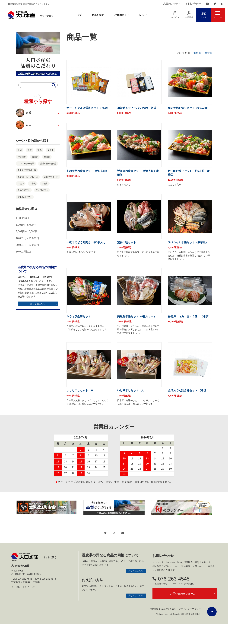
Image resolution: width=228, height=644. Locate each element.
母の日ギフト (24, 190)
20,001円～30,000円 (27, 245)
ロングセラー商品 (26, 164)
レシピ (143, 15)
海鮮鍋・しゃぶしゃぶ (28, 177)
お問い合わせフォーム (183, 613)
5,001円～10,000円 (27, 231)
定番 (23, 113)
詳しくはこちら (38, 304)
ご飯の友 (22, 157)
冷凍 (30, 150)
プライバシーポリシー (190, 628)
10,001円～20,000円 (27, 238)
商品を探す (98, 15)
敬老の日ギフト (25, 197)
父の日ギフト (42, 190)
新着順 (208, 53)
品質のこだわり (172, 4)
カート (204, 15)
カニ (25, 125)
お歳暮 (45, 184)
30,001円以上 (24, 252)
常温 (40, 150)
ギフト (51, 150)
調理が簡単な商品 (48, 164)
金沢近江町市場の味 (27, 170)
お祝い (21, 184)
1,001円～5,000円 (26, 225)
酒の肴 (35, 157)
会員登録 (189, 15)
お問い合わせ (193, 4)
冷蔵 (20, 150)
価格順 (197, 53)
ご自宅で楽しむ (51, 177)
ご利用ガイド (122, 15)
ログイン (175, 15)
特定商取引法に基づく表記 (163, 628)
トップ (78, 15)
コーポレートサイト (23, 607)
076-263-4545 (171, 598)
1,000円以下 (23, 218)
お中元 (33, 184)
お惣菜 (47, 157)
